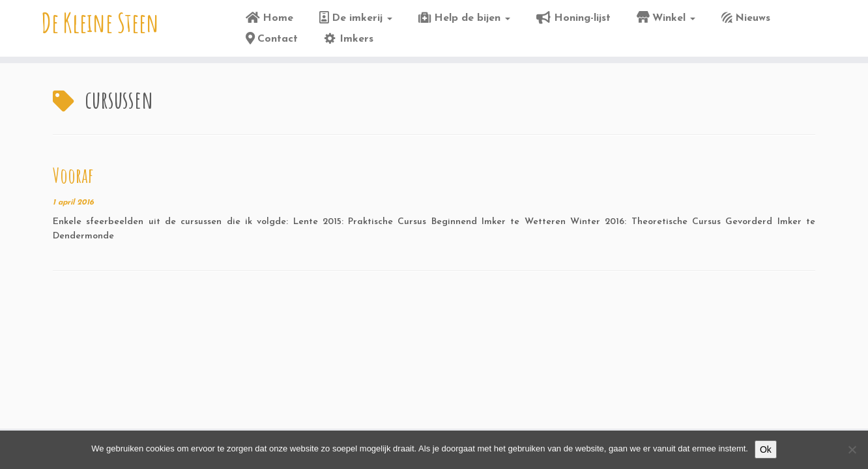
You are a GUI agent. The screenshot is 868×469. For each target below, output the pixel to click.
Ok (766, 449)
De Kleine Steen (100, 23)
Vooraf (73, 175)
